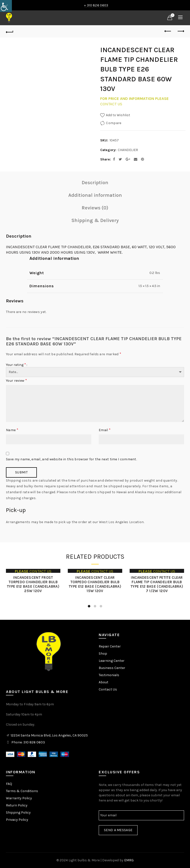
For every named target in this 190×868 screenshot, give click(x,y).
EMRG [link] (129, 860)
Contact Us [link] (108, 689)
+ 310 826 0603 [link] (96, 5)
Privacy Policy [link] (17, 820)
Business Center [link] (112, 668)
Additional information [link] (95, 195)
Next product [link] (180, 31)
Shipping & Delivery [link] (95, 220)
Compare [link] (114, 123)
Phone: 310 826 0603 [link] (28, 742)
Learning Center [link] (112, 661)
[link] (6, 6)
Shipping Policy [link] (18, 812)
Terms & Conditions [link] (22, 791)
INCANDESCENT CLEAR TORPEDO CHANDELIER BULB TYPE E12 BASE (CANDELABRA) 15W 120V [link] (95, 584)
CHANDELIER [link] (128, 150)
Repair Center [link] (110, 646)
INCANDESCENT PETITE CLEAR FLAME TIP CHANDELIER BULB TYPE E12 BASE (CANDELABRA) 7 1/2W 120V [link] (157, 584)
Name (12, 430)
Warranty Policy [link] (19, 798)
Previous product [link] (168, 31)
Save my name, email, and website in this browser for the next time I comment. (71, 459)
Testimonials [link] (109, 675)
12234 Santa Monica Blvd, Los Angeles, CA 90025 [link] (49, 735)
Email (105, 430)
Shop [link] (103, 654)
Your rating (16, 365)
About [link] (104, 682)
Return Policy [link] (17, 805)
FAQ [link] (9, 784)
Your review (16, 380)
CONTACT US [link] (111, 104)
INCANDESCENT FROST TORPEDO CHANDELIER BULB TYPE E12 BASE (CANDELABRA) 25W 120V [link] (33, 584)
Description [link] (95, 183)
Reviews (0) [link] (95, 208)
